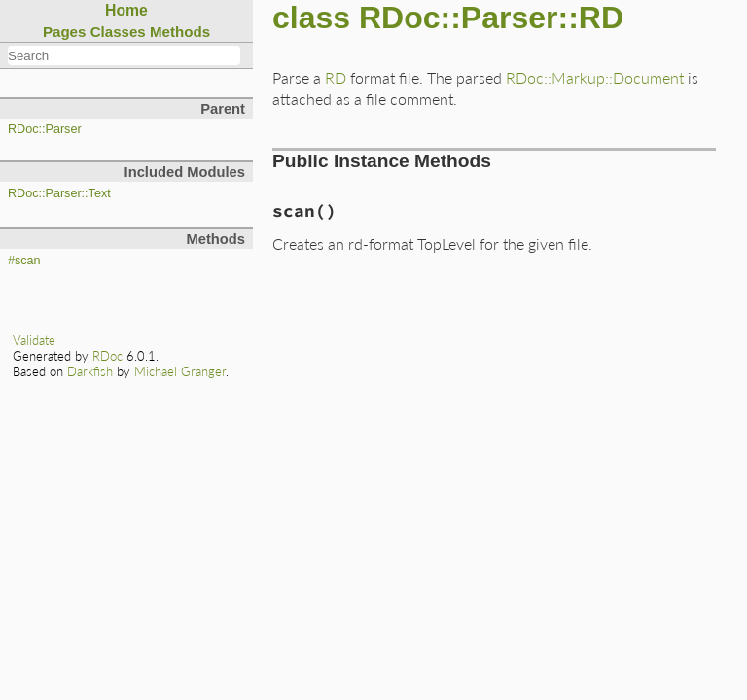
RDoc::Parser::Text (59, 193)
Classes (118, 32)
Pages (65, 32)
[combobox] (124, 55)
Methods (180, 32)
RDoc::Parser (45, 129)
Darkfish (90, 371)
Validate (34, 340)
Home (126, 10)
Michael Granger (180, 371)
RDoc (107, 356)
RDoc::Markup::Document (595, 77)
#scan (24, 261)
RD (336, 77)
